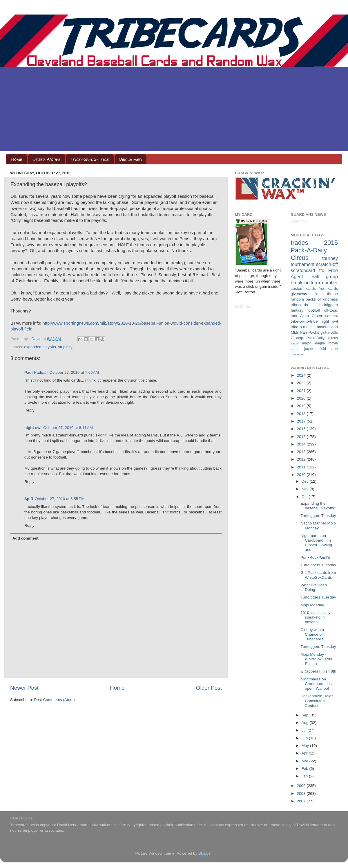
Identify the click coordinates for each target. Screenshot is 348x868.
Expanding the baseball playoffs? (318, 506)
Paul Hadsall (36, 372)
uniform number (321, 283)
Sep (306, 715)
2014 (302, 444)
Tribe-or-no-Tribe (90, 159)
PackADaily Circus (322, 338)
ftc (321, 270)
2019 (302, 406)
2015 (302, 437)
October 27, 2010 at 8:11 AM (68, 428)
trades (300, 243)
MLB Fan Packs (305, 332)
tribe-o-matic (302, 327)
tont (294, 316)
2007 (302, 801)
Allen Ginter (311, 316)
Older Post (209, 688)
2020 (302, 398)
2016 (302, 429)
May (306, 746)
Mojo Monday (312, 605)
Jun (305, 738)
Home (17, 159)
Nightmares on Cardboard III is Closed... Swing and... (316, 543)
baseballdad (327, 327)
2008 (302, 794)
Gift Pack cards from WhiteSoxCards (318, 575)
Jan (305, 776)
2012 (302, 459)
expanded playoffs (40, 347)
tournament (303, 264)
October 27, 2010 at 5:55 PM (60, 499)
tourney (330, 258)
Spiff (29, 499)
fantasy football (306, 310)
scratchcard (303, 270)
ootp (300, 338)
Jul (305, 730)
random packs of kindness (315, 299)
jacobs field (315, 349)
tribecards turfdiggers (315, 305)
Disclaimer (130, 159)
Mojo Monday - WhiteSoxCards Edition (316, 659)
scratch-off (327, 264)
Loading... (243, 306)
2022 (302, 383)
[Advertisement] (174, 110)
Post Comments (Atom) (55, 700)
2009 (302, 786)
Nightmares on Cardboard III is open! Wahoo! (316, 684)
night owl (33, 428)
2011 (302, 467)
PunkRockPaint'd (315, 557)
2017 (302, 421)
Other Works (47, 159)
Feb (306, 769)
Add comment (26, 538)
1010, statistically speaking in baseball (315, 617)
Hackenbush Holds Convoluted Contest (317, 701)
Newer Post (24, 688)
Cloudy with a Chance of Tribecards (312, 634)
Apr (305, 753)
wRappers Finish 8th (318, 671)
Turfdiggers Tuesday (318, 516)
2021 (302, 391)
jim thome (326, 294)
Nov (306, 489)
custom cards (303, 289)
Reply (29, 410)
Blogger (205, 853)
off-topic (331, 310)
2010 (302, 475)
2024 (302, 375)
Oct (305, 497)
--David (36, 339)
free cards (328, 289)
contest (331, 316)
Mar (306, 761)
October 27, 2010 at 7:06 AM (74, 372)
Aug (306, 723)
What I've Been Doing (314, 587)
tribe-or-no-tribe (304, 321)
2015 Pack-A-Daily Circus (315, 250)
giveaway (299, 294)
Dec (306, 481)
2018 (302, 414)
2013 (302, 452)
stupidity (65, 347)
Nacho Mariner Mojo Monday (318, 525)
